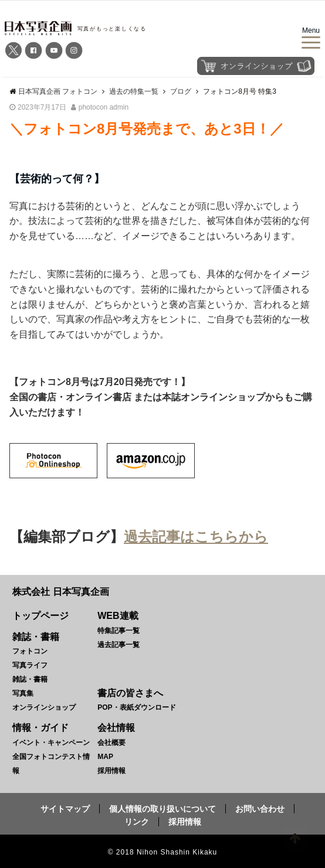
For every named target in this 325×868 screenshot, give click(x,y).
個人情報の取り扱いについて (162, 809)
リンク (137, 822)
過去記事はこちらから (196, 537)
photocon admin (104, 107)
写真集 (23, 693)
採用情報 (111, 771)
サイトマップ (65, 809)
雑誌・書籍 (30, 679)
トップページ (40, 616)
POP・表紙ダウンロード (136, 707)
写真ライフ (30, 665)
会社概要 (111, 743)
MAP (105, 757)
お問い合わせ (260, 809)
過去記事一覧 (119, 645)
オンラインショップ (44, 707)
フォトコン (30, 651)
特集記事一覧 (119, 631)
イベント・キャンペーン (51, 743)
